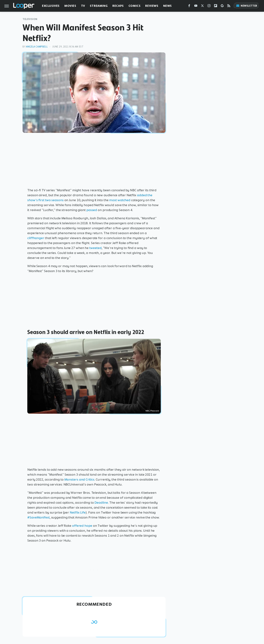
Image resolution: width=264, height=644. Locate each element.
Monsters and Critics (79, 479)
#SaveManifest (38, 517)
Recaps (118, 6)
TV (83, 6)
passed (92, 210)
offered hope (82, 526)
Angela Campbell (37, 47)
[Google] (222, 7)
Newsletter (247, 6)
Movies (70, 6)
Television (30, 19)
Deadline (101, 503)
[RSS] (229, 7)
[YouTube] (196, 7)
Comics (135, 6)
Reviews (152, 6)
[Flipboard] (216, 7)
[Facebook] (189, 7)
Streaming (99, 6)
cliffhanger (36, 238)
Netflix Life (78, 512)
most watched (120, 200)
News (167, 6)
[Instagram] (209, 7)
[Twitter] (202, 7)
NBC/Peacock (152, 411)
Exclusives (51, 6)
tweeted (95, 248)
